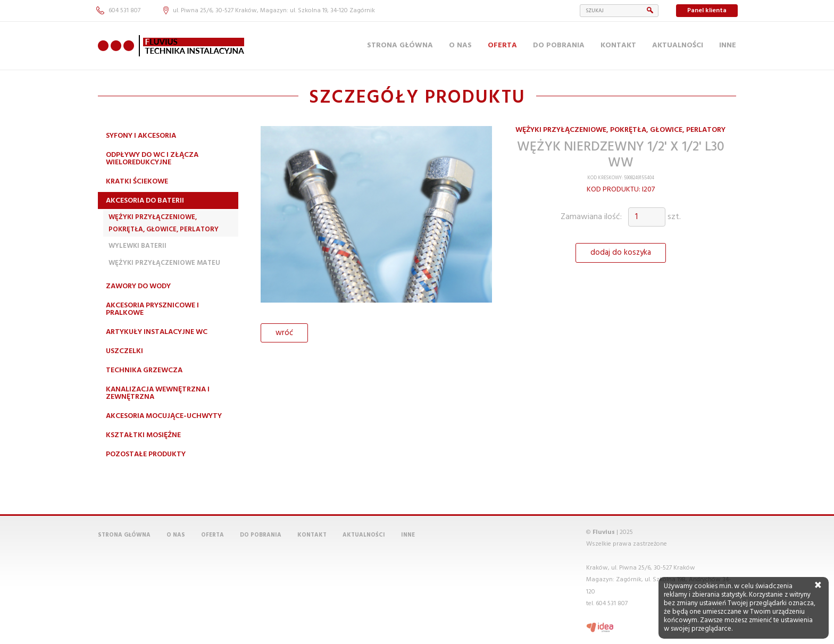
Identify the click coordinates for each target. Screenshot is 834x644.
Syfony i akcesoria (141, 136)
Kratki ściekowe (137, 182)
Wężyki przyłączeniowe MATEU (164, 263)
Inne (728, 45)
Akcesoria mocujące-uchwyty (164, 416)
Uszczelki (124, 351)
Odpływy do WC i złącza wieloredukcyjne (152, 159)
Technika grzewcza (144, 370)
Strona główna (400, 45)
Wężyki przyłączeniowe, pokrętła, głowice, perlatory (164, 223)
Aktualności (678, 45)
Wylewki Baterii (137, 246)
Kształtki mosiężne (143, 435)
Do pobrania (559, 45)
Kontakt (618, 45)
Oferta (502, 45)
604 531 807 (118, 11)
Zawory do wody (138, 286)
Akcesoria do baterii (145, 201)
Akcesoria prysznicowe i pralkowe (152, 309)
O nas (460, 45)
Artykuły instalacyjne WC (157, 332)
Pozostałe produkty (146, 454)
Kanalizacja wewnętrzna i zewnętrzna (158, 393)
